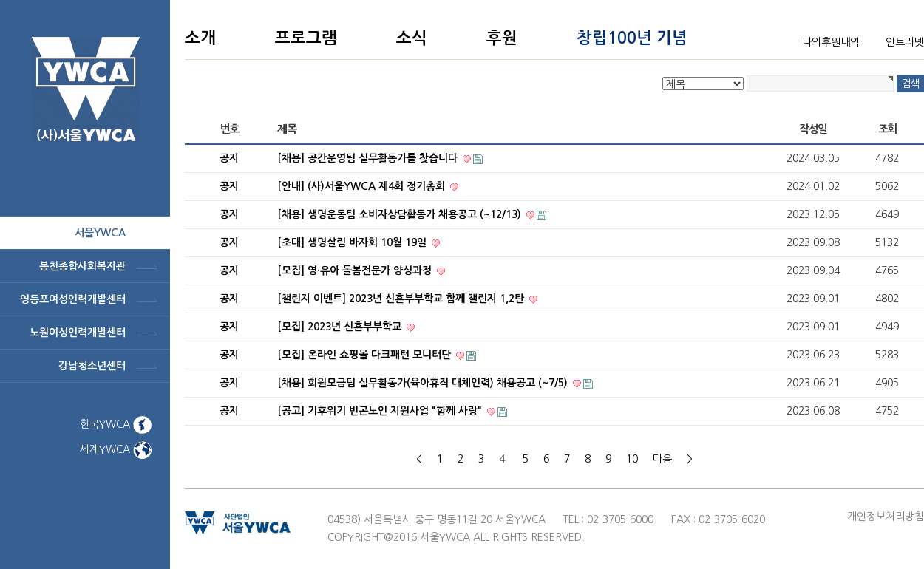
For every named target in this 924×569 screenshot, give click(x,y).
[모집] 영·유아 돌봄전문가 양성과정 (356, 270)
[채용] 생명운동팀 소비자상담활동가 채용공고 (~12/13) (401, 214)
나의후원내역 (831, 42)
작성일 (813, 129)
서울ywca (100, 233)
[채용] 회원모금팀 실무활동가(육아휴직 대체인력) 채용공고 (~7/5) (424, 383)
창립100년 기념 (632, 38)
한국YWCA (116, 424)
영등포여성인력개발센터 (73, 299)
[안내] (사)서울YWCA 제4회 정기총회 (363, 186)
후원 (502, 38)
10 (632, 459)
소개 (200, 38)
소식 (412, 38)
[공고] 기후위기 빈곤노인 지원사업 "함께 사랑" (381, 411)
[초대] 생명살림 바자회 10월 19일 (353, 242)
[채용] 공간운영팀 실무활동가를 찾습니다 (369, 158)
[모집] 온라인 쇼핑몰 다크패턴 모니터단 (366, 355)
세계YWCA (116, 449)
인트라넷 (905, 42)
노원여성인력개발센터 (78, 333)
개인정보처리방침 (886, 517)
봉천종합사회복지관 (82, 266)
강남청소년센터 (92, 366)
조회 (887, 129)
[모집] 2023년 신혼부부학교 (341, 327)
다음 (662, 459)
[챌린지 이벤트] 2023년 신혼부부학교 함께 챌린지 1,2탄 (402, 299)
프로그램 (306, 38)
